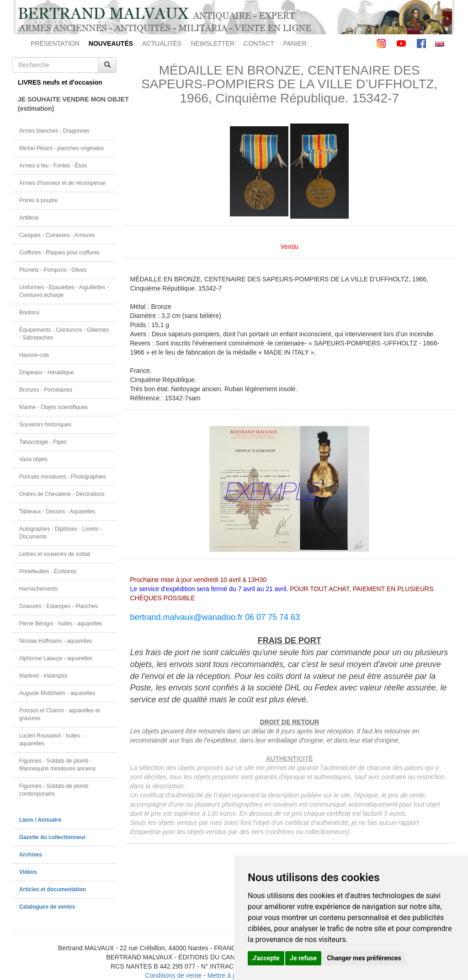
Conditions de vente (173, 975)
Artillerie (29, 218)
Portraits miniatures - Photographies (63, 477)
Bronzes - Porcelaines (46, 390)
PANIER (295, 43)
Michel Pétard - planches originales (61, 148)
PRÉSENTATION (55, 43)
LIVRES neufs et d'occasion (60, 82)
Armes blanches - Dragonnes (54, 131)
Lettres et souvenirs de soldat (55, 554)
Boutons (29, 312)
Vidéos (28, 872)
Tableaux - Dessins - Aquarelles (57, 512)
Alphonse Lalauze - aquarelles (56, 658)
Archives (31, 855)
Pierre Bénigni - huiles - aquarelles (61, 624)
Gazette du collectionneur (52, 837)
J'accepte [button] (266, 958)
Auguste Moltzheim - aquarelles (57, 693)
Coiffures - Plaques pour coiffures (59, 253)
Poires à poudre (38, 200)
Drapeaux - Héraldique (47, 372)
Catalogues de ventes (47, 907)
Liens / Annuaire (40, 820)
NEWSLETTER (213, 43)
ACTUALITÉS (162, 43)
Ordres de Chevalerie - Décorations (62, 494)
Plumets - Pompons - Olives (53, 270)
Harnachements (38, 589)
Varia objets (33, 459)
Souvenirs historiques (45, 425)
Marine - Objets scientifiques (53, 407)
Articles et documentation (53, 889)
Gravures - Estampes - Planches (58, 606)
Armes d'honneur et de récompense (62, 183)
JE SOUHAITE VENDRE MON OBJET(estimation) (67, 104)
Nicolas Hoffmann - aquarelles (56, 641)
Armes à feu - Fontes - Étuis (53, 166)
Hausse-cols (34, 355)
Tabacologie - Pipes (43, 442)
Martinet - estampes (43, 676)
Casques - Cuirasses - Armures (57, 235)
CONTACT (259, 43)
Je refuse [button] (303, 958)
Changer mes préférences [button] (364, 958)
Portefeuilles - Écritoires (48, 571)
